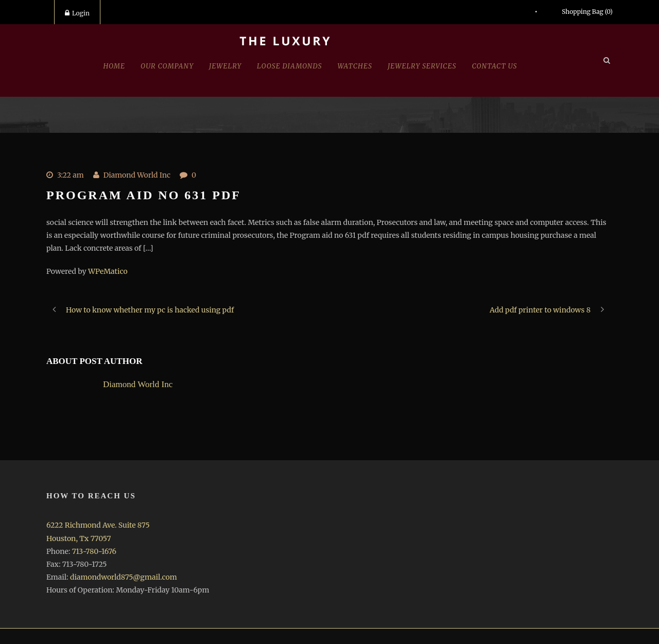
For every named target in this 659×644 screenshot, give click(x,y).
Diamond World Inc (137, 175)
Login (77, 13)
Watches (355, 66)
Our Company (167, 66)
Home (114, 66)
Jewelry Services (422, 66)
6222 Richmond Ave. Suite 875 (98, 525)
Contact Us (495, 66)
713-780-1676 (94, 551)
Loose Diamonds (289, 66)
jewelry (225, 66)
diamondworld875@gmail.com (124, 577)
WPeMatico (108, 271)
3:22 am (71, 175)
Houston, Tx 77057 (79, 538)
